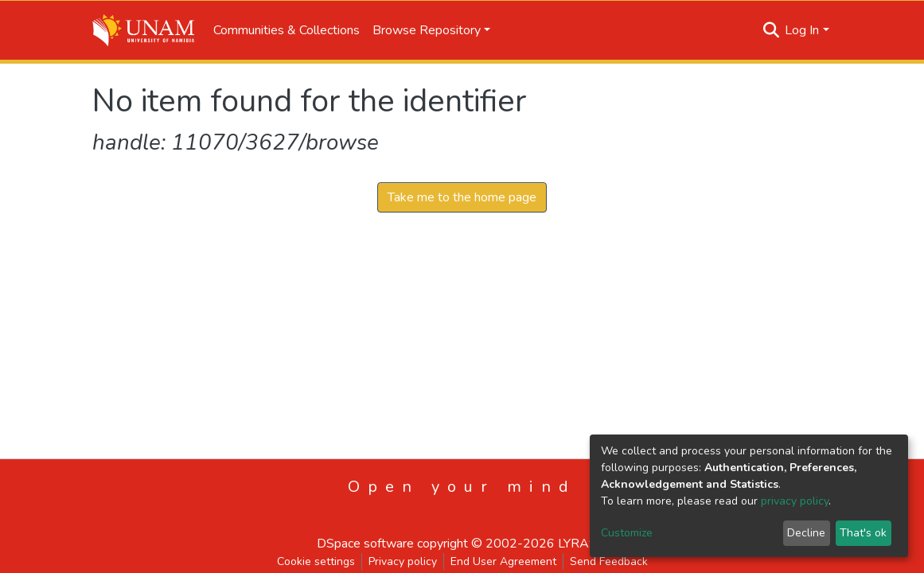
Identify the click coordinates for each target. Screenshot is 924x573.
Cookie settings (316, 561)
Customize (627, 533)
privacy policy (795, 501)
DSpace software (365, 544)
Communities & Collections (287, 30)
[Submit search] (771, 30)
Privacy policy (403, 561)
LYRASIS (583, 544)
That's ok (863, 533)
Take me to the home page (462, 197)
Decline (806, 533)
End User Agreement (503, 561)
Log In (802, 30)
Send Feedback (609, 561)
